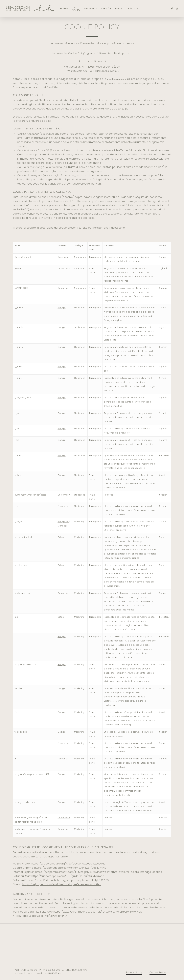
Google (61, 308)
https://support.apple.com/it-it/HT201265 (83, 880)
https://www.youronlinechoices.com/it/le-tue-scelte (86, 912)
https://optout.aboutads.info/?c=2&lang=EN (40, 916)
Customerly (64, 268)
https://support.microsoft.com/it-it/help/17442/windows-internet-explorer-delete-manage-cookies (99, 872)
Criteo (61, 537)
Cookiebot (63, 257)
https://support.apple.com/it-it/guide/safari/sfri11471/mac (68, 876)
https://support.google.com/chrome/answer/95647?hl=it (70, 868)
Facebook (63, 506)
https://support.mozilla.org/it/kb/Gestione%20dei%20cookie (68, 864)
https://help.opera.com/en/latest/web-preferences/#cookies (62, 884)
